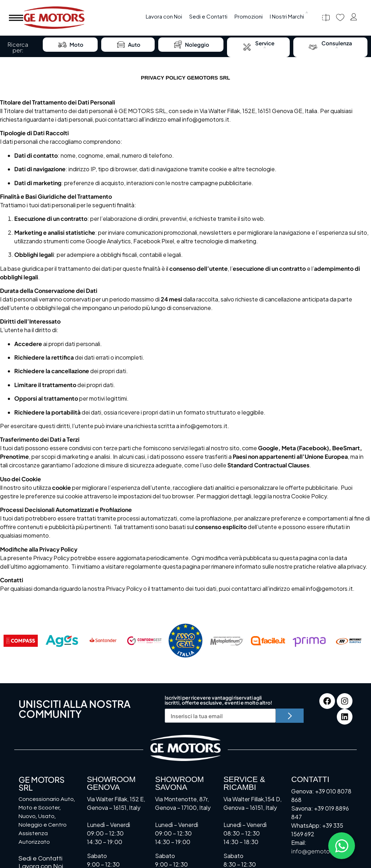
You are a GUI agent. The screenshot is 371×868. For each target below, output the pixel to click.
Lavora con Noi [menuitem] (164, 16)
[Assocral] (186, 641)
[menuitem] (289, 17)
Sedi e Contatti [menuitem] (208, 16)
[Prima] (309, 641)
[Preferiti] (340, 18)
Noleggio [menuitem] (191, 45)
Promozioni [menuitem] (249, 16)
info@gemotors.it (206, 119)
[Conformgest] (144, 641)
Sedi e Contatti (40, 859)
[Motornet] (350, 641)
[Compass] (21, 641)
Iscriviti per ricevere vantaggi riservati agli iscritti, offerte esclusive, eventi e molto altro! (218, 700)
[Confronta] (326, 18)
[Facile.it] (268, 641)
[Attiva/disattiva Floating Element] (342, 846)
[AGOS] (62, 641)
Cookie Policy (309, 496)
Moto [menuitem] (70, 45)
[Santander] (103, 641)
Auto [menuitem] (128, 45)
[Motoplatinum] (227, 641)
